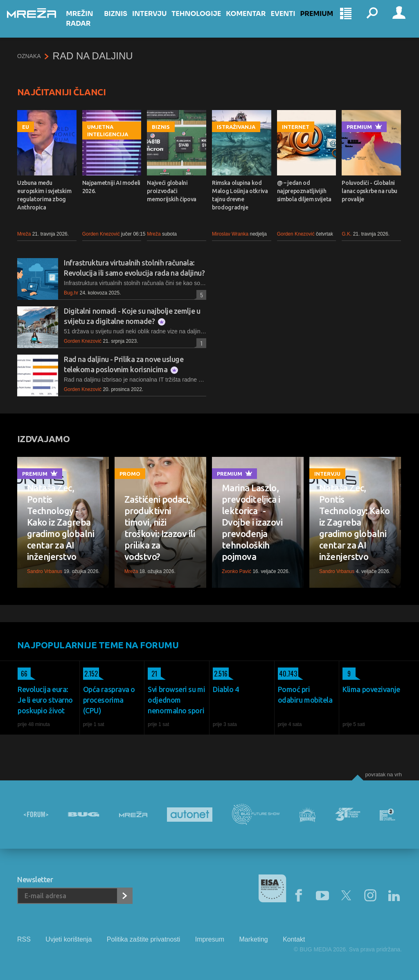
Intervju (155, 21)
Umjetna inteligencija (108, 130)
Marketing (253, 939)
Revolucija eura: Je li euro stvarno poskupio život (45, 700)
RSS (24, 939)
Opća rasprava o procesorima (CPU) (109, 700)
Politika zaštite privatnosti (144, 939)
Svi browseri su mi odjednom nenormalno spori (176, 700)
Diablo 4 (226, 689)
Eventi (289, 21)
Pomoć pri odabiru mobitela (305, 695)
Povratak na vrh (383, 774)
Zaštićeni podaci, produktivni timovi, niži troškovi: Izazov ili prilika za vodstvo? (160, 528)
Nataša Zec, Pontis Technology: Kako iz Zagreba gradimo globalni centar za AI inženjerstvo (354, 522)
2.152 (90, 674)
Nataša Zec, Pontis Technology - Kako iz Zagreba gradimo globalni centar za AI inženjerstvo (61, 522)
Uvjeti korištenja (69, 939)
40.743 (287, 674)
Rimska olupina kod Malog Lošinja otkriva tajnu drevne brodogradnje (240, 195)
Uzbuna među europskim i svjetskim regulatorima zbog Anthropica (44, 195)
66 (23, 674)
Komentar (252, 21)
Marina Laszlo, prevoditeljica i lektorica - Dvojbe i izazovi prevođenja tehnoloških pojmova (252, 522)
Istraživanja (236, 127)
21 (152, 674)
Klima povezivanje (371, 689)
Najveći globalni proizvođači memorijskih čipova (172, 191)
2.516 (220, 674)
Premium (323, 21)
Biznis (121, 21)
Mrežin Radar (90, 26)
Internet (296, 127)
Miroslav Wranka (230, 234)
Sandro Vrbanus (45, 571)
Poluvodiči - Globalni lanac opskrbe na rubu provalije (369, 191)
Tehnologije (202, 21)
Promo (130, 474)
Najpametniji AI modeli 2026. (111, 187)
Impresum (210, 939)
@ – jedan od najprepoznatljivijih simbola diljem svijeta (304, 191)
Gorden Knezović (101, 234)
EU (26, 127)
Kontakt (294, 939)
